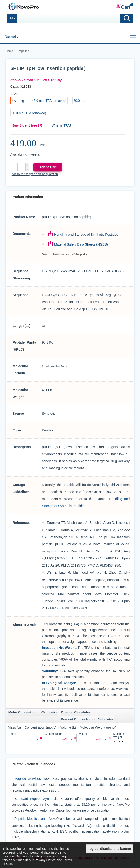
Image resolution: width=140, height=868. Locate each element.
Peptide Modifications (30, 818)
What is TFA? (62, 125)
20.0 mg (80, 101)
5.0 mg (19, 101)
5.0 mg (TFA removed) (50, 101)
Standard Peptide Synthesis (36, 798)
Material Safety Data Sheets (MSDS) (81, 244)
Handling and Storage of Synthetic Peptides (86, 235)
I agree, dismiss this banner (109, 849)
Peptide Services (28, 778)
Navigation (12, 36)
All (11, 18)
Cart (123, 7)
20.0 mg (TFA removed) (29, 113)
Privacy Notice (45, 860)
